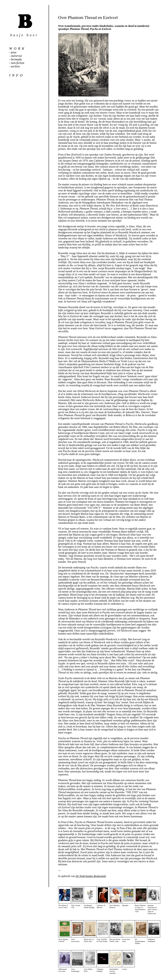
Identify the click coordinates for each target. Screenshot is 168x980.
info (17, 75)
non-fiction (18, 63)
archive (16, 66)
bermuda (16, 59)
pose (14, 52)
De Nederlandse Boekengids (91, 876)
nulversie (17, 56)
